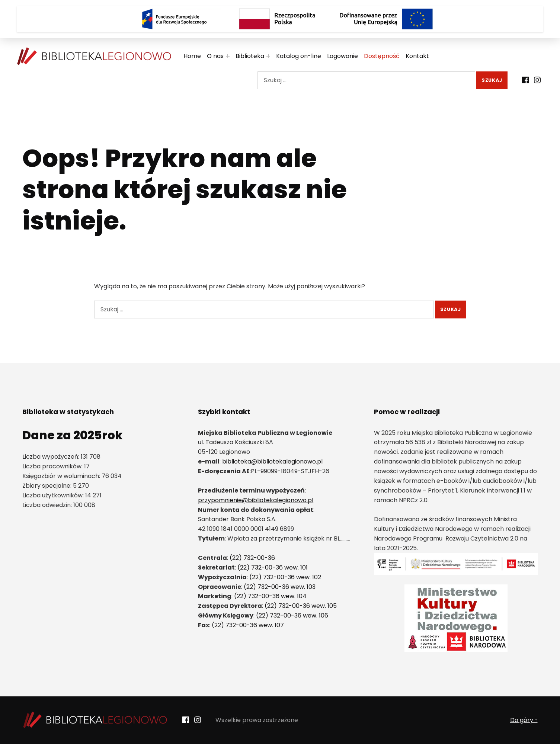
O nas (215, 56)
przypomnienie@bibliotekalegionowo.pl (256, 500)
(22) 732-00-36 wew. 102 (285, 577)
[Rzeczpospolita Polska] (280, 19)
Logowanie (343, 56)
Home (192, 56)
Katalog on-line (299, 56)
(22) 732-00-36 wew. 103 (280, 587)
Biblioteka (250, 56)
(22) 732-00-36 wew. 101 (273, 567)
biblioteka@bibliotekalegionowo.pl (272, 461)
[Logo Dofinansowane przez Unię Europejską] (386, 19)
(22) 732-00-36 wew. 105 (301, 606)
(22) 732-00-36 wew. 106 (292, 615)
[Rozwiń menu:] (228, 56)
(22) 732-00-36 (252, 558)
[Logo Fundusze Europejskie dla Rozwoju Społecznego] (174, 19)
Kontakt (417, 56)
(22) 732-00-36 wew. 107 (248, 625)
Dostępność (382, 56)
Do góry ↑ (524, 720)
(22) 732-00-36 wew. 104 (270, 596)
